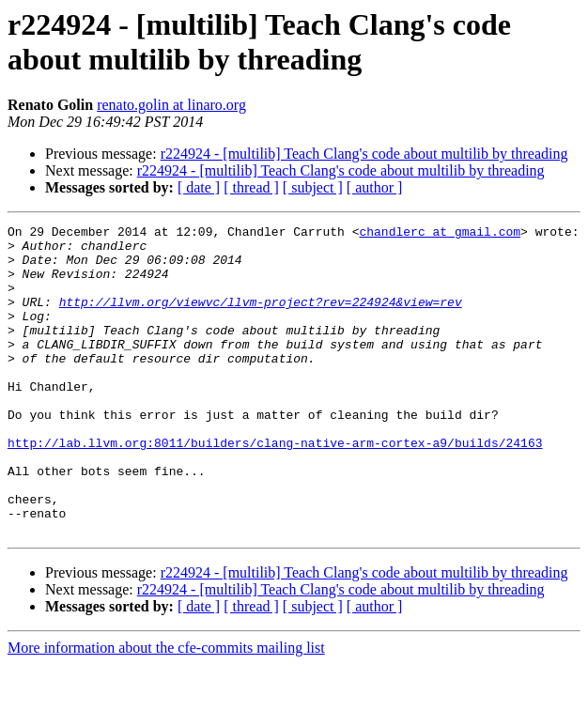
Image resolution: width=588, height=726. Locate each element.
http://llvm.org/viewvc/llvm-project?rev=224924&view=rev (261, 318)
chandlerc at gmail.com (440, 234)
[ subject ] (313, 187)
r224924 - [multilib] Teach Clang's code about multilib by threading (364, 154)
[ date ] (199, 187)
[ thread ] (251, 187)
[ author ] (375, 187)
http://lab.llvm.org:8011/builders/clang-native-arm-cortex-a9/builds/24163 (275, 487)
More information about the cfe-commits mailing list (166, 710)
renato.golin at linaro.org (171, 105)
